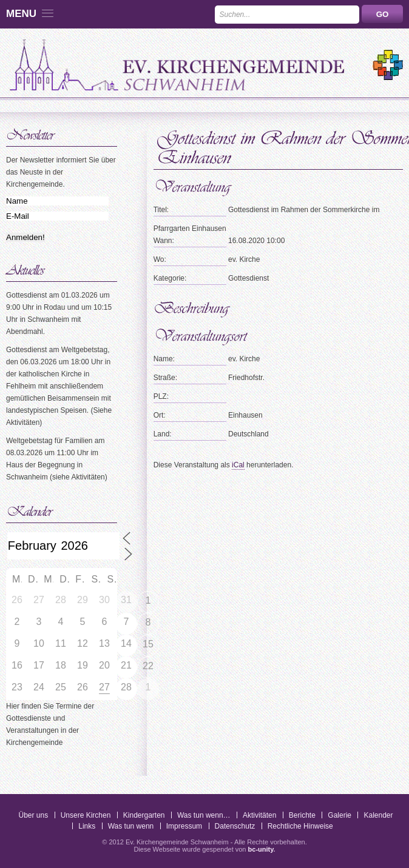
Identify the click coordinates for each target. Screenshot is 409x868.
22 (148, 666)
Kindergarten (144, 815)
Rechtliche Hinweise (300, 826)
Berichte (302, 815)
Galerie (340, 815)
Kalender (378, 815)
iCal (238, 465)
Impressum (184, 826)
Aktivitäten (259, 815)
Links (87, 826)
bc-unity (261, 849)
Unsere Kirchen (86, 815)
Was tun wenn (131, 826)
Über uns (33, 815)
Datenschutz (235, 826)
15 (148, 644)
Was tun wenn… (204, 815)
